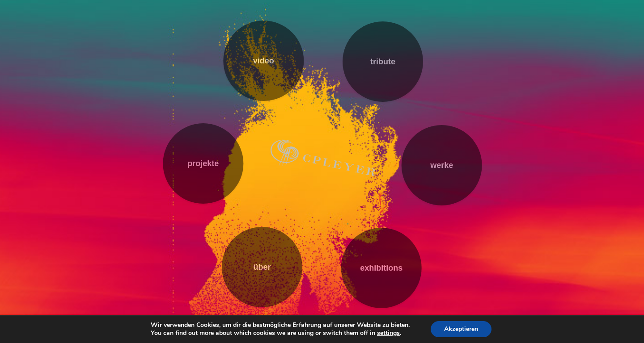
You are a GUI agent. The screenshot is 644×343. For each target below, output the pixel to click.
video (264, 61)
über (262, 267)
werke (442, 165)
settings (388, 333)
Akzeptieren (461, 329)
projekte (203, 163)
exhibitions (381, 268)
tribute (383, 62)
